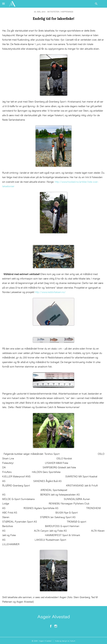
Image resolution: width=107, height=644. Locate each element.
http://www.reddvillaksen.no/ (50, 292)
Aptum (73, 641)
